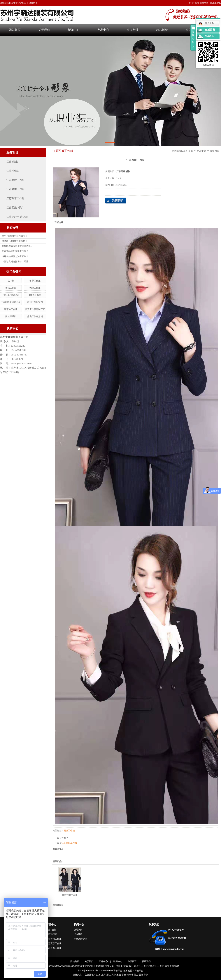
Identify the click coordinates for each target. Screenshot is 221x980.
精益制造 (162, 30)
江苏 (99, 975)
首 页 (191, 151)
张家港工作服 (11, 309)
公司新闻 (78, 930)
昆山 (136, 975)
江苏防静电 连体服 (17, 217)
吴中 (114, 975)
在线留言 (132, 961)
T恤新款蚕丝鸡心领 (11, 302)
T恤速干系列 (35, 295)
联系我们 (154, 925)
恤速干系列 (11, 316)
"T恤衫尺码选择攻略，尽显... (16, 262)
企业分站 (193, 3)
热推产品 (77, 975)
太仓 (119, 975)
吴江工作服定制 (11, 295)
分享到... (210, 36)
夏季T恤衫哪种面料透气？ (15, 236)
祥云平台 (118, 971)
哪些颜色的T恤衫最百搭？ (15, 241)
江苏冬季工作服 (15, 198)
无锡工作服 (35, 288)
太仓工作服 (11, 288)
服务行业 (133, 30)
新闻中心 (74, 30)
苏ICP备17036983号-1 (89, 971)
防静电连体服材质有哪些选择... (17, 246)
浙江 (109, 975)
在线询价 (116, 201)
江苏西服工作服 (69, 843)
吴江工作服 (158, 966)
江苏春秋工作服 (15, 180)
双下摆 (11, 281)
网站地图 (204, 3)
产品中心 (103, 30)
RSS (212, 3)
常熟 (124, 975)
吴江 (141, 975)
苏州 (146, 975)
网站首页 (15, 30)
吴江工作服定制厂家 (35, 309)
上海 (104, 975)
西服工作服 (69, 831)
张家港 (130, 975)
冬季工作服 (35, 281)
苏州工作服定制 (35, 302)
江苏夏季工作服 (15, 189)
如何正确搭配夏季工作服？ (15, 251)
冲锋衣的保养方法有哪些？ (15, 256)
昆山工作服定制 (35, 316)
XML (219, 3)
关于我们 (44, 30)
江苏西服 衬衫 (15, 208)
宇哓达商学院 (80, 939)
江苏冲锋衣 (13, 171)
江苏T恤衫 (12, 162)
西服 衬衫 (214, 151)
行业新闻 (78, 934)
